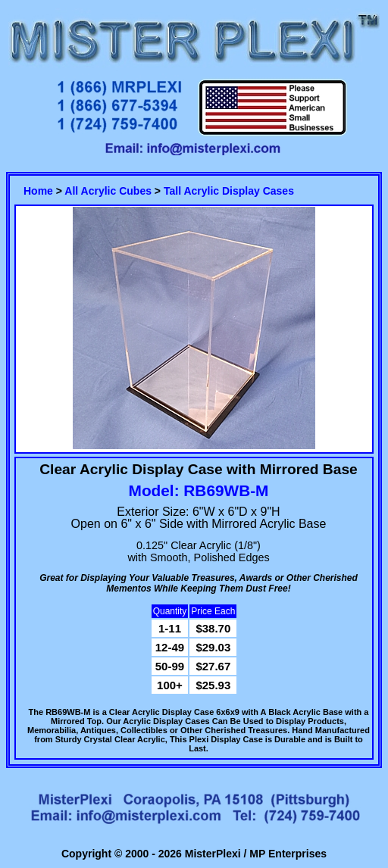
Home (38, 191)
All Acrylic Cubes (108, 191)
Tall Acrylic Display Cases (229, 191)
